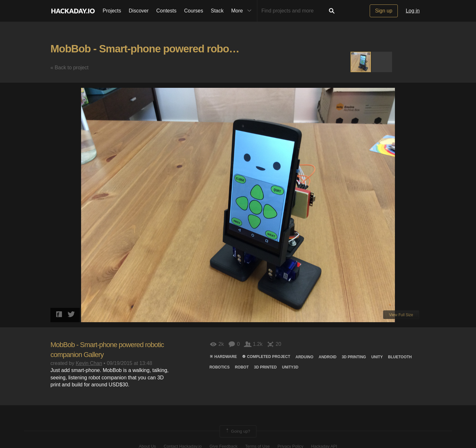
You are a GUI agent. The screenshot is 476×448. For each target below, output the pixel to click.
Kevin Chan (89, 363)
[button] (382, 62)
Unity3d (290, 367)
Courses (194, 11)
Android (328, 357)
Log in (413, 11)
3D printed (265, 367)
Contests (166, 11)
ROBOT (242, 367)
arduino (305, 357)
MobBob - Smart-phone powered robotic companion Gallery (191, 49)
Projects (112, 11)
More (243, 11)
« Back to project (69, 68)
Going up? (238, 431)
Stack (217, 11)
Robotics (219, 367)
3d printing (354, 357)
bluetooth (400, 357)
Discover (139, 11)
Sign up (384, 11)
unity (377, 357)
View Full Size (401, 315)
